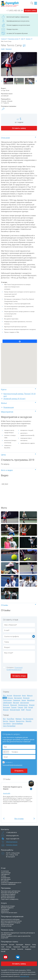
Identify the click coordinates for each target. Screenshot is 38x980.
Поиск (32, 3)
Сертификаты (5, 874)
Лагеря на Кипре (6, 926)
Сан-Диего (7, 723)
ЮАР (23, 710)
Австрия (16, 703)
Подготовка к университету (10, 899)
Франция (14, 705)
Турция (14, 707)
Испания (26, 698)
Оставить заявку (30, 11)
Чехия (24, 700)
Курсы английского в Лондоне (11, 923)
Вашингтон (20, 721)
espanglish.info (24, 976)
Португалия (7, 700)
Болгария (6, 707)
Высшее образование (8, 898)
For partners (5, 881)
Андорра (28, 949)
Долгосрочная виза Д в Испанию (11, 921)
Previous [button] (2, 81)
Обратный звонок (12, 842)
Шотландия (24, 703)
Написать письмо (12, 845)
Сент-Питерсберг (9, 726)
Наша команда (6, 873)
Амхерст (28, 39)
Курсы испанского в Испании (10, 919)
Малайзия (31, 700)
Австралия (18, 698)
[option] (19, 64)
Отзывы (3, 876)
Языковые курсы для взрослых (11, 891)
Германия (17, 700)
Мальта (30, 695)
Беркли (12, 721)
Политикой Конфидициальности (15, 668)
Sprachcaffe (7, 793)
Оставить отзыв (19, 676)
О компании (5, 871)
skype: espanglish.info (13, 839)
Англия (9, 695)
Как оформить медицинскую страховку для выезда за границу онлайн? (18, 934)
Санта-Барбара (17, 723)
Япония (6, 710)
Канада (10, 698)
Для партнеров (6, 879)
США (22, 39)
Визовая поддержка (7, 908)
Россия (28, 710)
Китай (31, 707)
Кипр (24, 695)
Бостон (6, 721)
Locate (20, 341)
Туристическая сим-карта (9, 913)
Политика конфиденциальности (11, 883)
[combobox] (6, 752)
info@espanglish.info (12, 836)
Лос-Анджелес (28, 719)
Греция (20, 707)
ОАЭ (26, 707)
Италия (32, 705)
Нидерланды (23, 705)
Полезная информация (8, 884)
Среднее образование (8, 896)
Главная (3, 39)
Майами (19, 719)
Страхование (5, 909)
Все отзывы (19, 819)
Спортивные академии (8, 894)
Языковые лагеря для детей (10, 893)
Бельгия (6, 705)
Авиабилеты (5, 911)
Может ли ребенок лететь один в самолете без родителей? (16, 937)
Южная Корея (15, 710)
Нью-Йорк (11, 719)
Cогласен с (15, 668)
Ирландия (17, 695)
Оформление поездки (8, 906)
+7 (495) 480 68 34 (15, 11)
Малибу (29, 721)
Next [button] (36, 81)
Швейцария (7, 703)
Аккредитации (6, 878)
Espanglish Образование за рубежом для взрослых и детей (10, 4)
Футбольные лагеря (7, 924)
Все (4, 695)
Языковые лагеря (13, 39)
